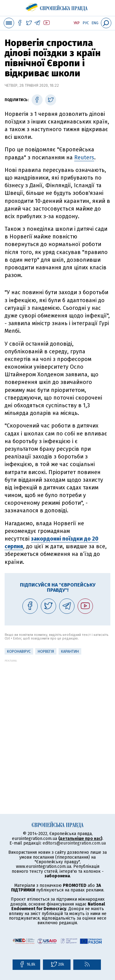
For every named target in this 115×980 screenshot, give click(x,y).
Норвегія (46, 651)
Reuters (84, 158)
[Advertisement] (57, 720)
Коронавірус (19, 651)
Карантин (70, 651)
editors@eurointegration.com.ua (74, 843)
